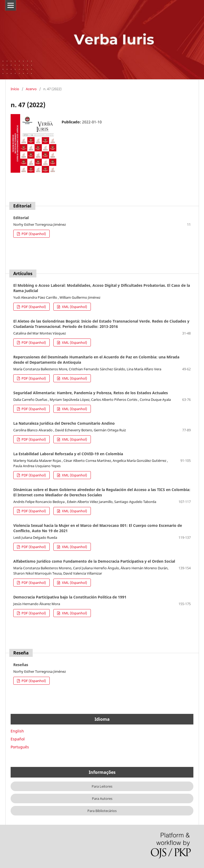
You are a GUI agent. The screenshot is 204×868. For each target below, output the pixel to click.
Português (20, 747)
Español (18, 739)
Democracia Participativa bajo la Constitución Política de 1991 (70, 597)
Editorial (21, 218)
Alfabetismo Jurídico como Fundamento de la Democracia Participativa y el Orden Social (94, 561)
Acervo (31, 89)
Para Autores (102, 798)
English (17, 731)
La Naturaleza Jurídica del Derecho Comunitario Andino (64, 423)
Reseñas (21, 665)
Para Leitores (102, 786)
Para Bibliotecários (102, 811)
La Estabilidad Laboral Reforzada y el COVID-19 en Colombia (68, 454)
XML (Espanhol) (74, 307)
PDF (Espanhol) (33, 234)
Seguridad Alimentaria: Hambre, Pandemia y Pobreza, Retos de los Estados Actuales (91, 393)
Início (15, 89)
